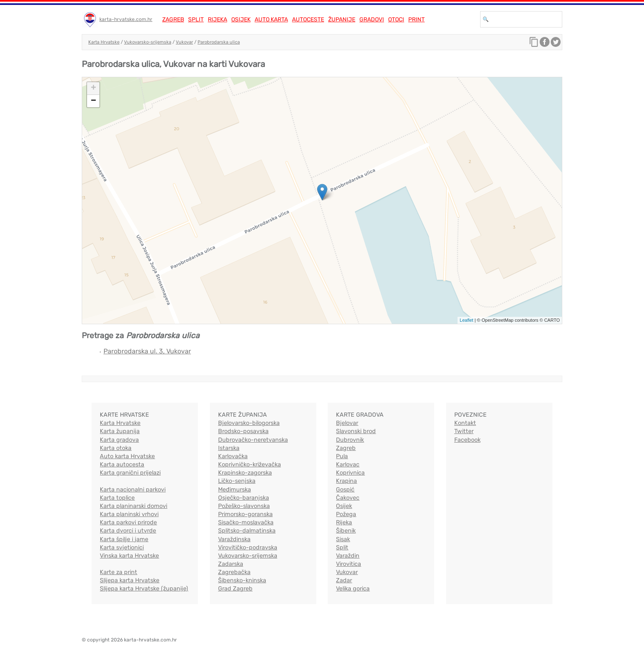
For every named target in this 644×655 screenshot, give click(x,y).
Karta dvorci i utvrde (128, 531)
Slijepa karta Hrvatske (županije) (144, 589)
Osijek (241, 20)
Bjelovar (347, 423)
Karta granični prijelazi (130, 473)
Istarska (229, 448)
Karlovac (348, 465)
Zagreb (173, 20)
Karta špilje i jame (124, 539)
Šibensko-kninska (242, 580)
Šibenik (346, 531)
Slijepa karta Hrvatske (130, 580)
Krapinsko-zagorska (245, 473)
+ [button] (93, 88)
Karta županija (120, 431)
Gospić (345, 490)
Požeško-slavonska (244, 506)
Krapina (346, 481)
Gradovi (372, 20)
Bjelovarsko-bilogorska (249, 423)
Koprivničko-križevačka (250, 465)
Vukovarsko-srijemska (148, 42)
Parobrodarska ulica (219, 42)
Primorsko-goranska (245, 514)
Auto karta (271, 20)
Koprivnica (350, 473)
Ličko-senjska (237, 481)
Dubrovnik (350, 440)
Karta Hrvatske (104, 42)
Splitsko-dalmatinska (247, 531)
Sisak (343, 539)
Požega (346, 514)
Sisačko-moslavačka (246, 522)
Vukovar (184, 42)
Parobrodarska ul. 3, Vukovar (147, 351)
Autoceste (308, 20)
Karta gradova (119, 440)
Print (416, 20)
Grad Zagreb (235, 589)
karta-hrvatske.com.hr (126, 19)
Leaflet (466, 320)
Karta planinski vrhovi (129, 514)
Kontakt (465, 423)
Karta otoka (116, 448)
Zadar (344, 580)
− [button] (93, 101)
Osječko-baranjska (244, 498)
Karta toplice (117, 498)
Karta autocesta (122, 465)
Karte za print (118, 572)
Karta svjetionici (122, 548)
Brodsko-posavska (243, 431)
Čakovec (348, 498)
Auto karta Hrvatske (127, 456)
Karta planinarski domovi (133, 506)
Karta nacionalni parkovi (133, 490)
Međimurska (235, 490)
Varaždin (348, 556)
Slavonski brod (356, 431)
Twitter (464, 431)
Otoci (396, 20)
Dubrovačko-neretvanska (253, 440)
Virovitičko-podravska (248, 548)
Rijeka (217, 20)
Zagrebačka (234, 572)
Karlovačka (233, 456)
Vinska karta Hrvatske (129, 556)
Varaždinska (234, 539)
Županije (342, 20)
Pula (342, 456)
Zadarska (231, 564)
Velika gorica (353, 589)
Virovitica (348, 564)
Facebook (467, 440)
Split (196, 20)
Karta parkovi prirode (128, 522)
